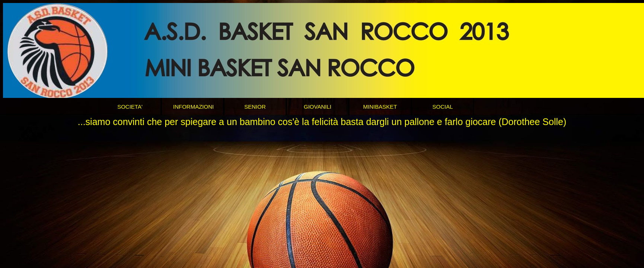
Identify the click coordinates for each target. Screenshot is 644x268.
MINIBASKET (380, 107)
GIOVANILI (318, 107)
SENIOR (255, 107)
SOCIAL (442, 107)
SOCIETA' (130, 107)
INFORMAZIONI (193, 107)
